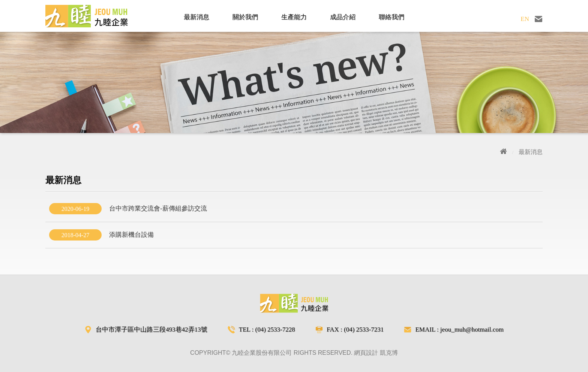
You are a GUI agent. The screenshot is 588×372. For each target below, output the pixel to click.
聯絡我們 (391, 17)
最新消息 (196, 17)
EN (525, 19)
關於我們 (245, 17)
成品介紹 (343, 17)
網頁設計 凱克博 (376, 353)
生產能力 (294, 17)
